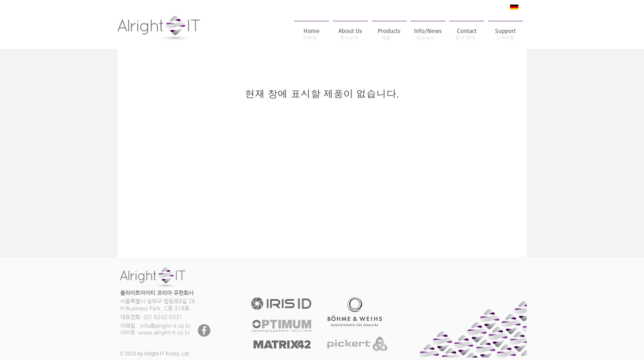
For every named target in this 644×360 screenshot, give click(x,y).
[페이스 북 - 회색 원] (204, 330)
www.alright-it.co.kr (164, 332)
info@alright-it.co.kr (165, 326)
